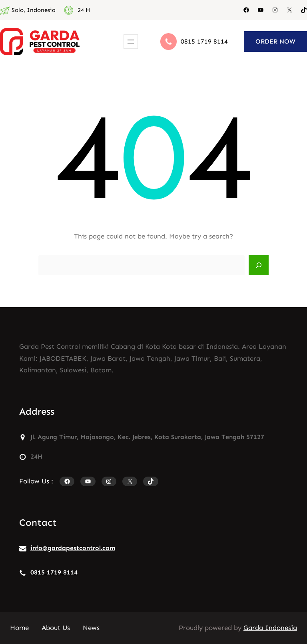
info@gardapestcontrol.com (73, 548)
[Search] (259, 265)
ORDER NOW (275, 41)
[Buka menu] (131, 42)
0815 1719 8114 (204, 41)
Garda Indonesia (270, 628)
